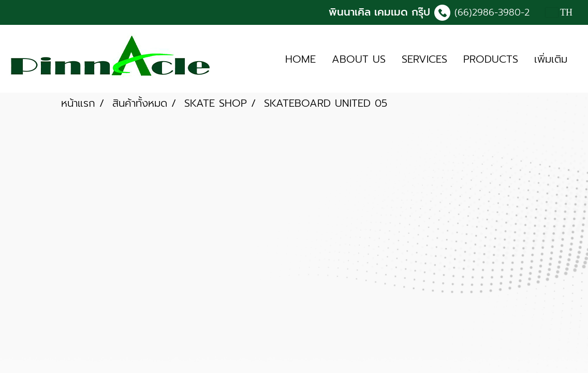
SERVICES (424, 59)
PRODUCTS (491, 59)
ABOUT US (359, 59)
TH (559, 12)
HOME (300, 59)
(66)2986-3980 (488, 12)
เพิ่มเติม (551, 59)
